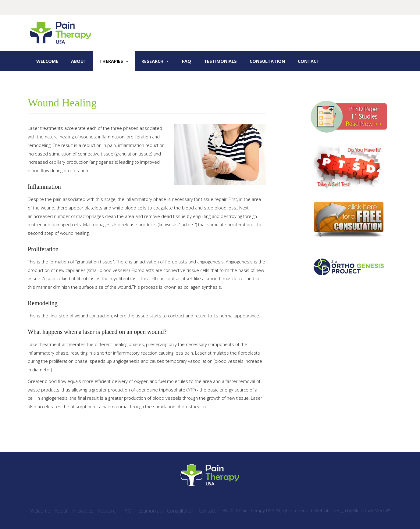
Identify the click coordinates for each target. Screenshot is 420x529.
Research (153, 61)
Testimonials (220, 61)
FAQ (187, 61)
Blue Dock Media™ (372, 511)
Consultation (267, 61)
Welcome (47, 61)
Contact (309, 61)
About (79, 61)
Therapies (111, 61)
